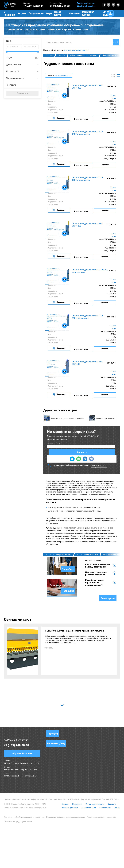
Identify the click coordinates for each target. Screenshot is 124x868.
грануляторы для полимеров (77, 51)
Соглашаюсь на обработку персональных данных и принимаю (82, 446)
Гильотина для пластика (87, 535)
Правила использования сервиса (102, 858)
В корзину (59, 119)
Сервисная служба (88, 13)
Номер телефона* (53, 437)
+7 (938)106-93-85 (60, 6)
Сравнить (105, 119)
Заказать (80, 439)
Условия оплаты (88, 849)
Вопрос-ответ (105, 849)
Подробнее (66, 580)
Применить (22, 94)
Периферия (76, 845)
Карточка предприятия (44, 849)
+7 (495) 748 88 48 (33, 6)
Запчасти (112, 845)
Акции (117, 849)
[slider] (7, 53)
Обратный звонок (86, 3)
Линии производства (94, 845)
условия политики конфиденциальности (99, 447)
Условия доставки (68, 849)
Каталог (64, 845)
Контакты (75, 13)
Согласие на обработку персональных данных (24, 858)
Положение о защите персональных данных (65, 858)
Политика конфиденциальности (18, 849)
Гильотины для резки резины (58, 535)
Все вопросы (108, 639)
